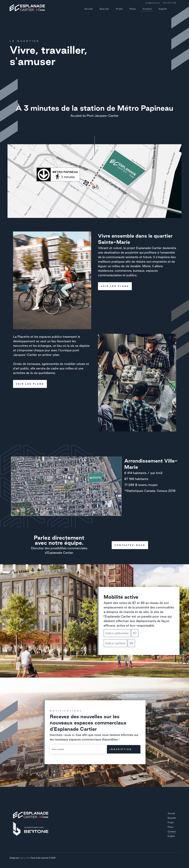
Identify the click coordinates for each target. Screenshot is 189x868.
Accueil (89, 9)
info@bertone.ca (152, 3)
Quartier (104, 9)
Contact (147, 9)
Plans (133, 9)
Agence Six (24, 858)
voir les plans (113, 286)
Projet (119, 9)
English (163, 9)
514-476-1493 (170, 3)
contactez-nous (128, 545)
